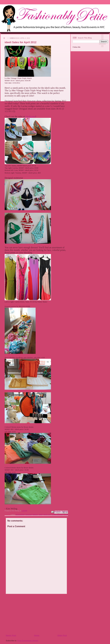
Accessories (20, 515)
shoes (66, 515)
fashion (35, 515)
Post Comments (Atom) (28, 641)
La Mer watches (57, 515)
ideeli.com (30, 116)
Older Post (62, 635)
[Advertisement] (23, 614)
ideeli (41, 515)
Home (37, 635)
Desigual (29, 515)
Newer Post (11, 635)
